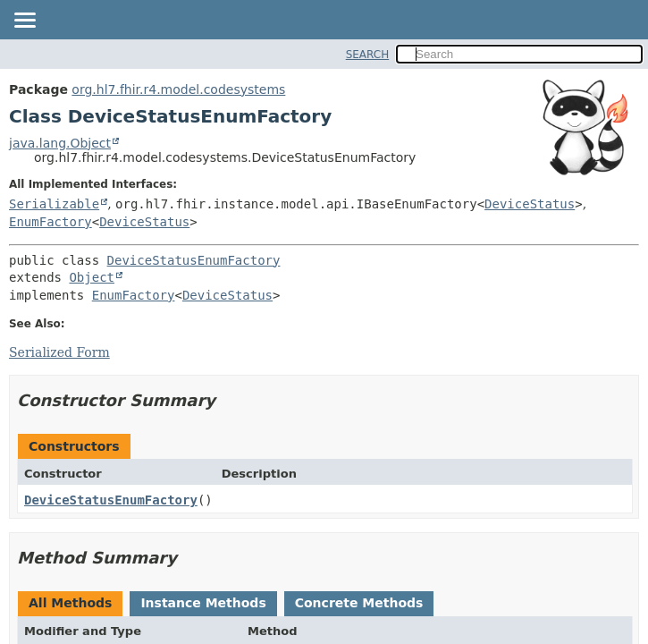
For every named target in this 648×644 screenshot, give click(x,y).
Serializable (54, 204)
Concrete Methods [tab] (359, 603)
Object (92, 277)
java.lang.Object (60, 143)
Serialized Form (59, 352)
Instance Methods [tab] (203, 603)
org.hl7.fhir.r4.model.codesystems (178, 89)
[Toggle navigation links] (24, 21)
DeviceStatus (530, 204)
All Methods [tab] (70, 603)
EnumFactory (50, 222)
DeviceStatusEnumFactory (194, 260)
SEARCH (368, 55)
